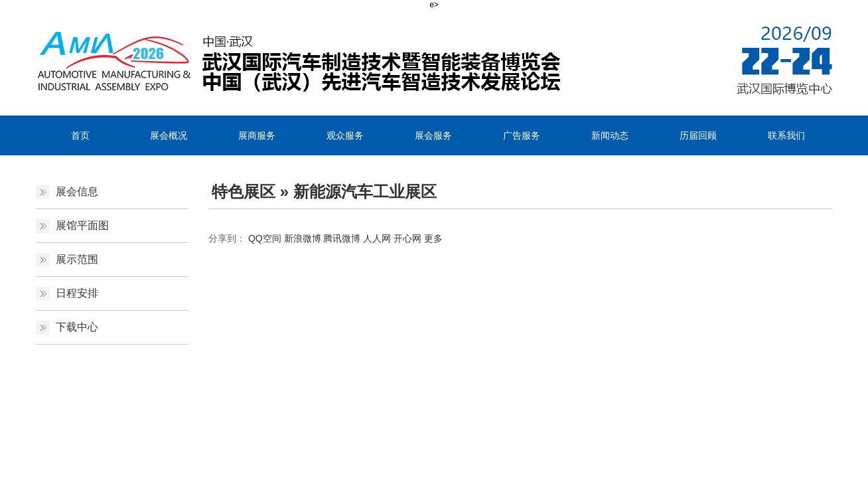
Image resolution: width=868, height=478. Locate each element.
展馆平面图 (82, 225)
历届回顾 (698, 135)
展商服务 (257, 135)
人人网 (377, 238)
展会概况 (169, 135)
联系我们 (786, 135)
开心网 (407, 238)
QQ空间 (265, 238)
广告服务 (522, 135)
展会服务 (433, 135)
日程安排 (77, 293)
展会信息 (77, 192)
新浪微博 (303, 238)
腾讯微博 (342, 238)
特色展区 (244, 192)
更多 (433, 238)
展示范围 (77, 259)
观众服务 (345, 135)
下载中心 (77, 327)
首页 (80, 135)
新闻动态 (610, 135)
